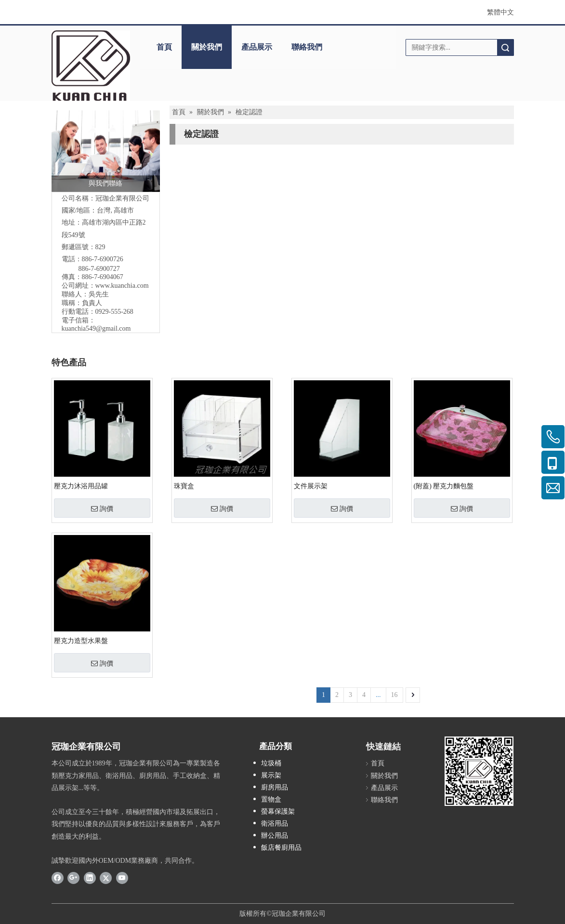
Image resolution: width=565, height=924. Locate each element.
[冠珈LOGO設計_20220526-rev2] (91, 66)
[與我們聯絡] (106, 151)
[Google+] (73, 878)
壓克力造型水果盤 (81, 641)
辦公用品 (275, 836)
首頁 (164, 47)
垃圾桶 (271, 763)
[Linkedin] (90, 878)
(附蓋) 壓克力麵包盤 (444, 486)
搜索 (505, 47)
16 (394, 695)
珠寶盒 (184, 486)
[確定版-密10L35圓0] (479, 771)
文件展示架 (311, 486)
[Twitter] (106, 878)
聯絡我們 (307, 47)
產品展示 (257, 47)
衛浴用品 (275, 824)
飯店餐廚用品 (281, 848)
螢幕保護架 (278, 811)
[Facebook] (58, 878)
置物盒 (271, 799)
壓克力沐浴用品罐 (81, 486)
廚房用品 (275, 787)
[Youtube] (122, 878)
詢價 (102, 509)
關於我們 (207, 47)
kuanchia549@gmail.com (96, 328)
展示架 (271, 775)
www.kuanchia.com (122, 286)
